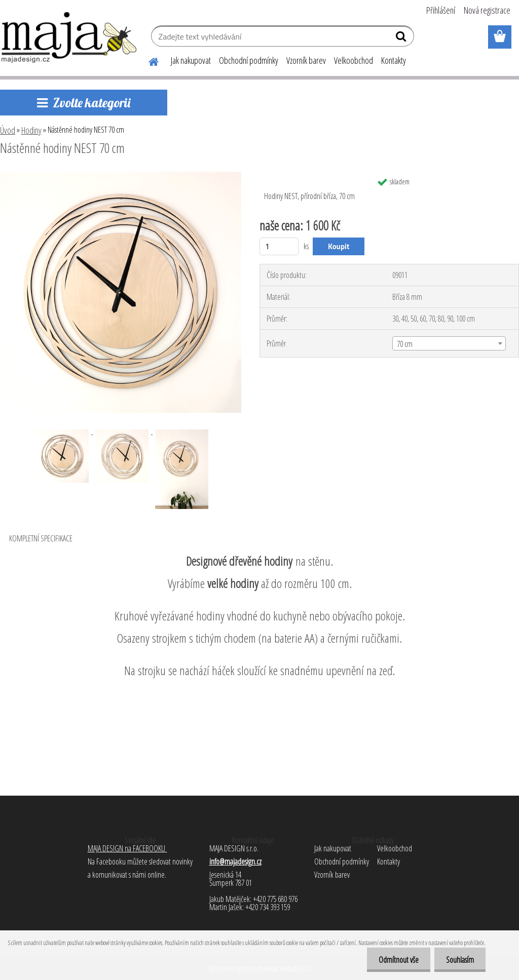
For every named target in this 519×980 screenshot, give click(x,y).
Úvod (8, 130)
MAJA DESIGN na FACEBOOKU (127, 848)
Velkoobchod (354, 60)
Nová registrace (487, 10)
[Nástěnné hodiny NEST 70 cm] (121, 176)
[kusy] (279, 246)
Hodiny (31, 130)
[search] (402, 38)
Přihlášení (441, 10)
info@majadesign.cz (235, 861)
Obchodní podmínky (249, 60)
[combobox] (449, 343)
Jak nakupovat (191, 60)
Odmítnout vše (396, 960)
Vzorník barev (306, 60)
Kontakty (394, 60)
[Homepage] (147, 60)
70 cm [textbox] (405, 344)
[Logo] (70, 37)
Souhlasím (459, 960)
